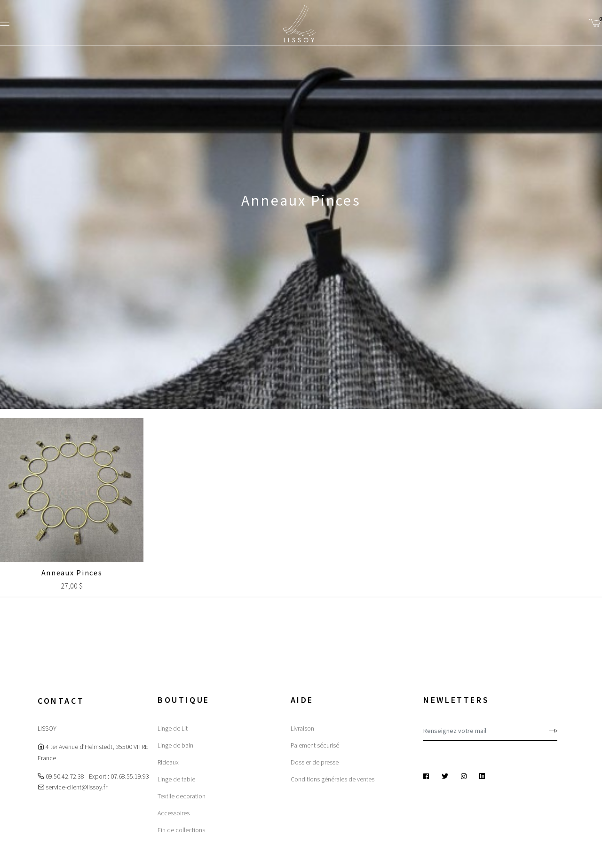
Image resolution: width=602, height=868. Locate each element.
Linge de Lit (173, 728)
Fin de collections (181, 830)
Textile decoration (182, 796)
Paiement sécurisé (315, 745)
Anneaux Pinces (72, 573)
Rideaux (168, 762)
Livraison (302, 728)
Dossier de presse (315, 762)
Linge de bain (175, 745)
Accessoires (174, 813)
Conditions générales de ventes (333, 779)
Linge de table (176, 779)
